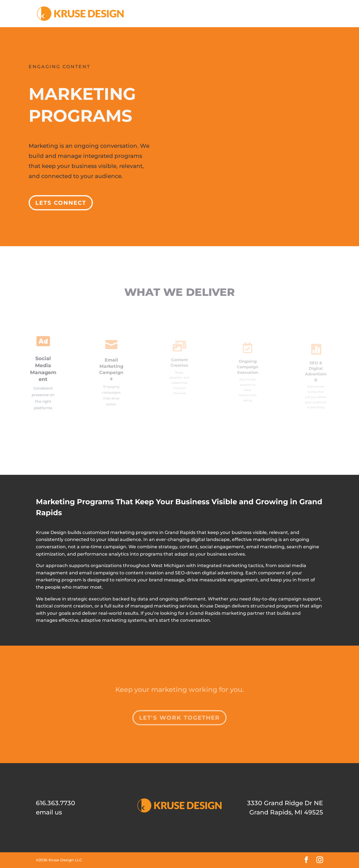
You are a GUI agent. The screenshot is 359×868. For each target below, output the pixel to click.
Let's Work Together (179, 718)
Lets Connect (62, 200)
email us (49, 812)
